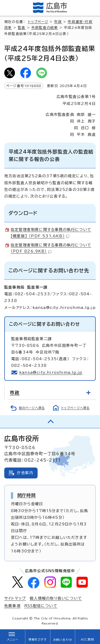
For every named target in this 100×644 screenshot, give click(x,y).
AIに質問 (88, 639)
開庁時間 (27, 495)
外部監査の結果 (45, 28)
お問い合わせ (63, 640)
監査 (22, 28)
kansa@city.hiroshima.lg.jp (51, 372)
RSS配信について (41, 606)
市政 (58, 22)
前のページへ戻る (32, 408)
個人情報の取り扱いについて (56, 598)
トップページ (38, 22)
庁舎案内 (25, 473)
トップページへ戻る (76, 408)
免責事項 (12, 606)
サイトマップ (15, 598)
